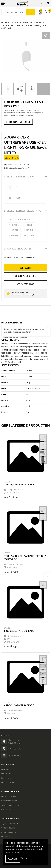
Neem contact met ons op (18, 122)
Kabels (39, 22)
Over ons (5, 769)
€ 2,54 (11, 646)
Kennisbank (6, 778)
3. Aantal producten (18, 249)
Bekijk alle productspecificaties (17, 168)
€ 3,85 (11, 718)
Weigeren (24, 858)
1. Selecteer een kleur (19, 177)
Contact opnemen (9, 796)
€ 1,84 (11, 497)
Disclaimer (6, 837)
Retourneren (6, 810)
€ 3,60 (11, 572)
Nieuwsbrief (6, 774)
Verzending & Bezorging (11, 805)
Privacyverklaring (8, 832)
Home (4, 22)
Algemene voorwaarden (11, 823)
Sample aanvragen (9, 801)
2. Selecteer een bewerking (23, 211)
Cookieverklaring (8, 828)
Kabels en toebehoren (23, 22)
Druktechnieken (8, 782)
